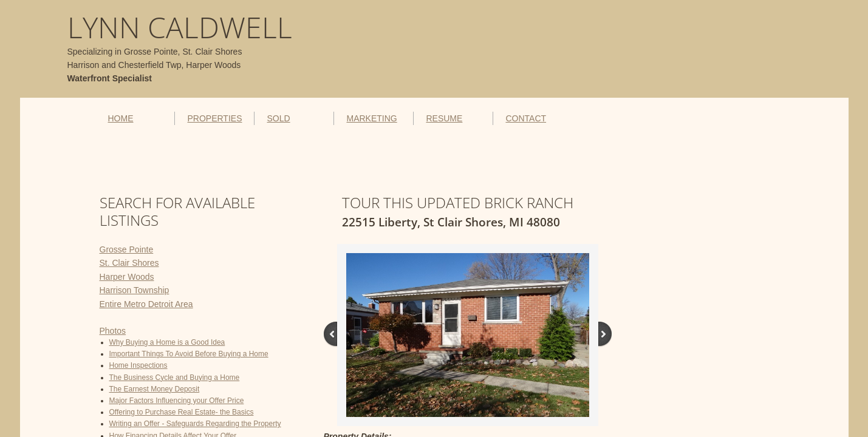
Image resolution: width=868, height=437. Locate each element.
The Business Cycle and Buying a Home (175, 378)
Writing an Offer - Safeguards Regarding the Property (195, 424)
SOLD (278, 118)
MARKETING (371, 118)
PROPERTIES (214, 118)
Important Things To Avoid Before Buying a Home (189, 354)
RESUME (444, 118)
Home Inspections (138, 365)
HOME (121, 118)
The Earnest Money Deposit (155, 389)
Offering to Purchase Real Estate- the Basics (182, 412)
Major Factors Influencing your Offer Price (177, 401)
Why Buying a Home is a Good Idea (167, 342)
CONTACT (526, 118)
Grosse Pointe (127, 249)
